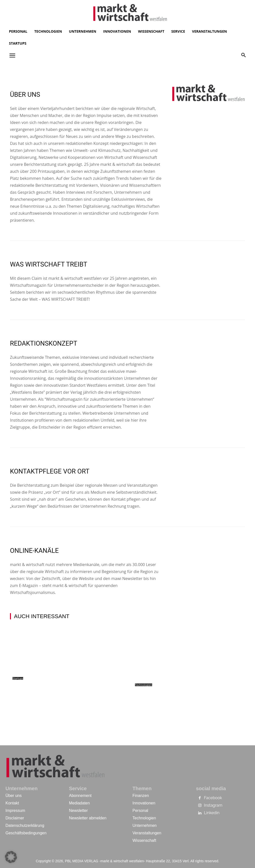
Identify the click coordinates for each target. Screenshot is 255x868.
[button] (244, 55)
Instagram (213, 805)
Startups (18, 678)
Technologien (144, 685)
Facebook (213, 798)
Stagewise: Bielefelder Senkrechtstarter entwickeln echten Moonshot (56, 692)
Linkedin (212, 813)
